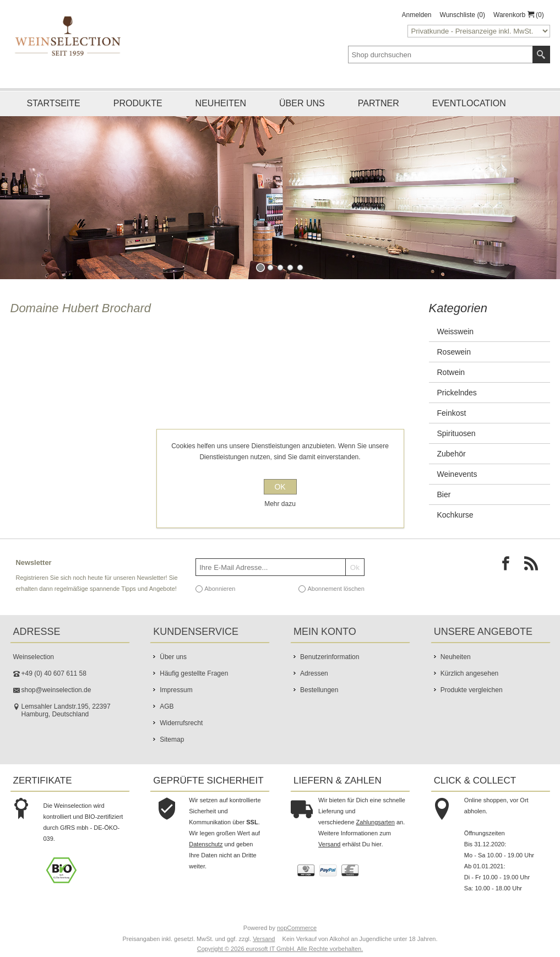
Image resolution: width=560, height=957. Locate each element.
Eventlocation (469, 103)
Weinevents (457, 474)
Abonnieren (220, 589)
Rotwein (451, 372)
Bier (444, 494)
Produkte (138, 103)
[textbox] (441, 55)
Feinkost (452, 413)
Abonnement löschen (336, 589)
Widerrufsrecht (181, 723)
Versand (329, 844)
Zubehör (452, 454)
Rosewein (454, 352)
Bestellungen (319, 690)
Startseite (54, 103)
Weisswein (456, 331)
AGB (167, 706)
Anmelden (417, 15)
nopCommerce (297, 928)
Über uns (302, 103)
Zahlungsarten (376, 822)
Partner (379, 103)
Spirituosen (456, 433)
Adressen (314, 673)
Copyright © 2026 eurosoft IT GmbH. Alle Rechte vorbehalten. (280, 949)
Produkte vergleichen (472, 690)
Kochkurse (455, 515)
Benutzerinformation (330, 657)
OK (280, 487)
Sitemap (172, 740)
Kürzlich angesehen (469, 673)
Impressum (176, 690)
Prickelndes (457, 393)
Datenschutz (206, 844)
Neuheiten (221, 103)
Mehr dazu (280, 504)
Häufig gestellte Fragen (194, 673)
